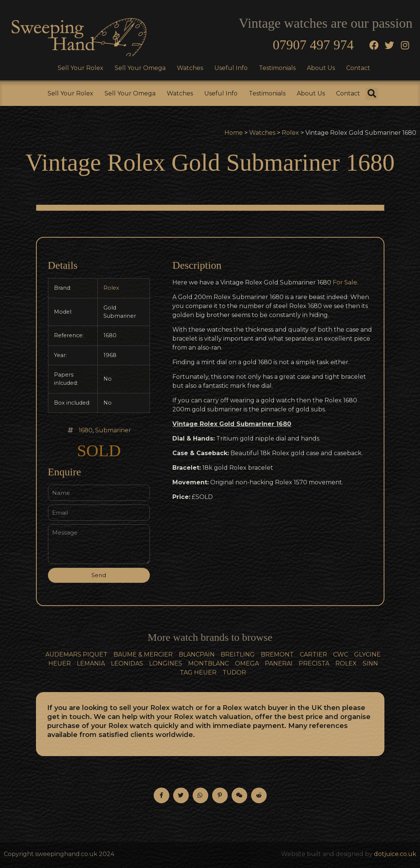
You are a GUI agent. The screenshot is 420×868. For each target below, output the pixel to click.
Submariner (113, 430)
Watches (190, 68)
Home (234, 133)
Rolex (290, 133)
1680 (86, 430)
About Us (321, 68)
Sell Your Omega (140, 68)
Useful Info (231, 68)
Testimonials (277, 68)
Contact (358, 68)
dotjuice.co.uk (395, 854)
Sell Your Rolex (81, 68)
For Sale (345, 282)
